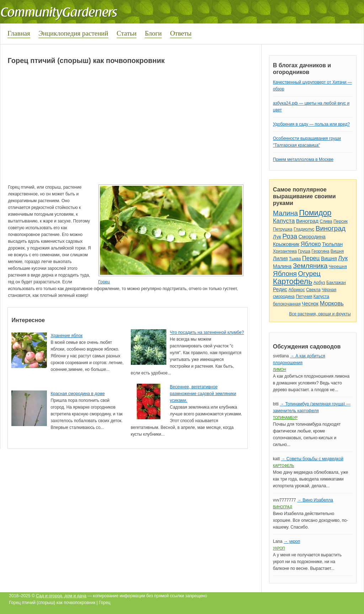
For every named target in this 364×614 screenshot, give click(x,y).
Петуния (304, 296)
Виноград (307, 221)
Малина (285, 213)
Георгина (320, 251)
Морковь (332, 303)
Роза (290, 236)
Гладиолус (304, 229)
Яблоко (311, 244)
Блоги (153, 33)
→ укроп (292, 541)
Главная (19, 33)
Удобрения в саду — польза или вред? (311, 124)
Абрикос (296, 290)
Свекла (313, 290)
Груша (304, 251)
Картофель (293, 281)
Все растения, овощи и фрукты (320, 314)
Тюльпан (332, 244)
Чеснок (310, 304)
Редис (280, 289)
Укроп (279, 548)
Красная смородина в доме (77, 394)
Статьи (127, 33)
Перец (311, 258)
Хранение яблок (66, 336)
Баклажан (336, 283)
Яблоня (285, 274)
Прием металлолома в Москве (303, 159)
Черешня (338, 267)
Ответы (181, 33)
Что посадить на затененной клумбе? (207, 332)
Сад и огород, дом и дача (61, 596)
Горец (104, 282)
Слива (326, 221)
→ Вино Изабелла (315, 500)
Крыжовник (286, 244)
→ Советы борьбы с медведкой (312, 459)
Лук (277, 237)
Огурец (309, 274)
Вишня (337, 251)
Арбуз (319, 283)
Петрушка (283, 229)
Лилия (280, 258)
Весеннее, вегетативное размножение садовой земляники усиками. (203, 394)
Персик (341, 221)
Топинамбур (285, 418)
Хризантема (285, 251)
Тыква (295, 259)
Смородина (312, 237)
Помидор (315, 213)
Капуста (284, 221)
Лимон (280, 370)
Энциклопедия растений (73, 33)
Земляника (310, 266)
